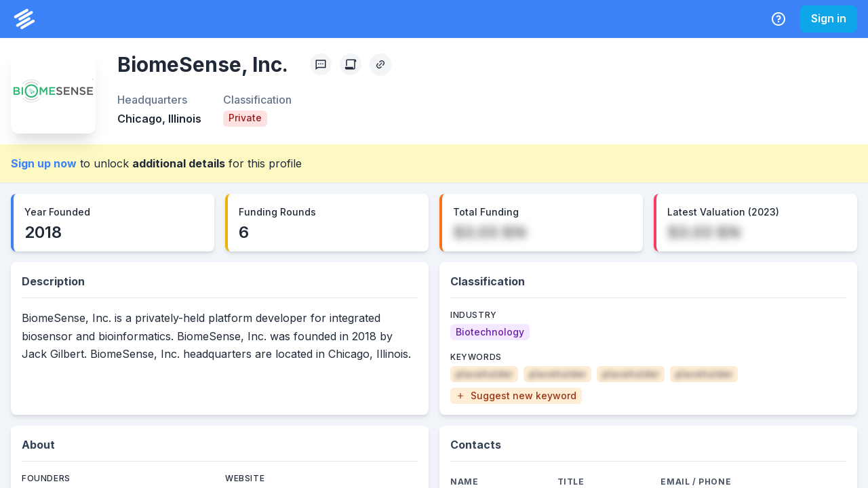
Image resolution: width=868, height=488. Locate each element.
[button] (516, 396)
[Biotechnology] (490, 332)
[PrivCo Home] (24, 19)
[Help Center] (778, 19)
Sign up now (44, 163)
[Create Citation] (351, 64)
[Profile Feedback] (321, 64)
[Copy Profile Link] (380, 64)
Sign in (829, 18)
